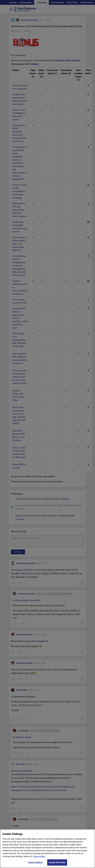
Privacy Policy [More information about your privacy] (39, 859)
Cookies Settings (35, 865)
